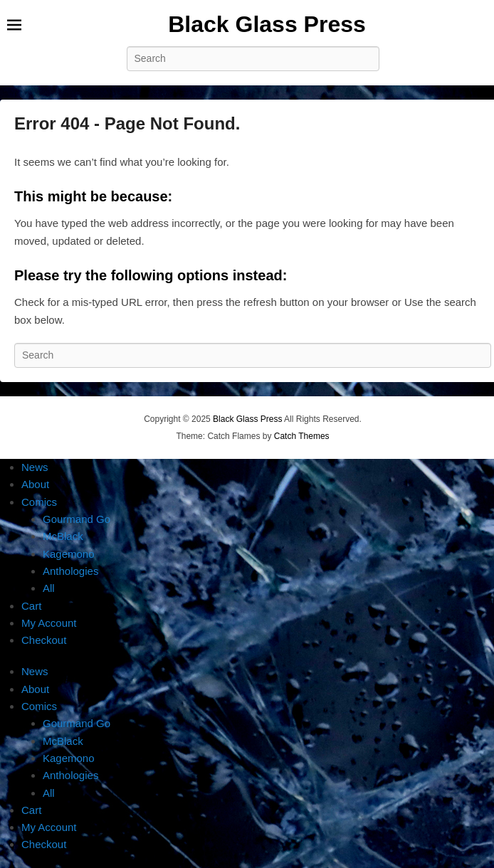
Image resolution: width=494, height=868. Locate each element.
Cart (31, 606)
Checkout (44, 640)
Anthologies (70, 571)
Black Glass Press (267, 24)
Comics (39, 502)
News (35, 467)
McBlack (63, 536)
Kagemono (69, 554)
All (49, 588)
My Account (49, 623)
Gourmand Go (77, 519)
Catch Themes (302, 436)
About (35, 484)
